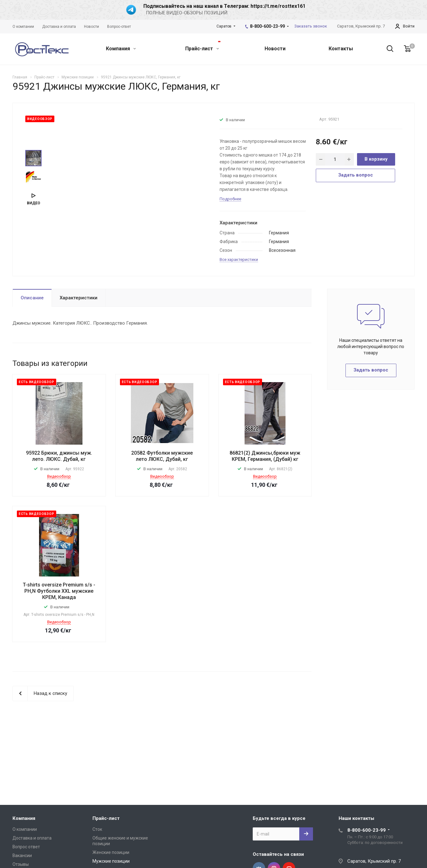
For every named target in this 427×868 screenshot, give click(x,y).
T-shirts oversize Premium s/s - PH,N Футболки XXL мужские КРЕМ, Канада (59, 591)
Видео (34, 203)
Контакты (341, 49)
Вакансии (22, 856)
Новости (275, 49)
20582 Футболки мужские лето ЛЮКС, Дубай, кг (162, 456)
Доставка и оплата (32, 838)
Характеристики (79, 298)
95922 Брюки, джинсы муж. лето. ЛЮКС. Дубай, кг (59, 456)
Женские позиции (111, 852)
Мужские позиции (111, 861)
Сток (97, 829)
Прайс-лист (203, 46)
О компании (25, 829)
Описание (32, 298)
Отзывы (21, 864)
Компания (121, 49)
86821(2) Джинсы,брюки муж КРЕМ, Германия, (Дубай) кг (265, 456)
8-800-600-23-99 (267, 26)
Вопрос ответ (26, 847)
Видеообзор (59, 476)
